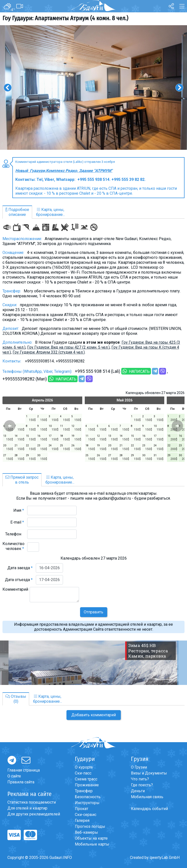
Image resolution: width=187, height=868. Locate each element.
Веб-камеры (86, 832)
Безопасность (88, 797)
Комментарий (15, 592)
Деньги (138, 791)
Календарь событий (149, 809)
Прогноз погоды (90, 826)
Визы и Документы (149, 773)
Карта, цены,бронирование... (51, 212)
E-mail (17, 522)
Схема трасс (86, 779)
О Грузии (139, 767)
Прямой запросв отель (22, 480)
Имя (19, 510)
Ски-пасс (83, 773)
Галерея (82, 821)
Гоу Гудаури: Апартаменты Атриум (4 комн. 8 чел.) (65, 18)
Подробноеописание (17, 212)
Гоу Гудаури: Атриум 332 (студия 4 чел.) (49, 352)
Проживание (87, 785)
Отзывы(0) (16, 699)
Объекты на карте (91, 838)
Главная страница (24, 770)
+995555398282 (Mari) (25, 379)
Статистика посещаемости (32, 802)
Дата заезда (20, 568)
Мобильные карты (92, 844)
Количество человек (13, 546)
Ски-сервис (86, 815)
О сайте (14, 776)
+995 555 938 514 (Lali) (98, 371)
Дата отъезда (19, 580)
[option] (93, 87)
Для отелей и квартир (27, 808)
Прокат (82, 809)
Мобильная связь (147, 797)
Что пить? (140, 779)
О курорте (84, 767)
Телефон (15, 534)
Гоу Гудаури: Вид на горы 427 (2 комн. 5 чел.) (68, 347)
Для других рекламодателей (34, 814)
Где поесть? (142, 785)
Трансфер (84, 791)
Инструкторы (87, 803)
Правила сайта (21, 782)
